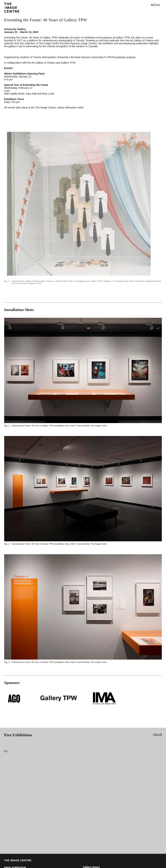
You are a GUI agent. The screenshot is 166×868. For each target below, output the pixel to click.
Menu (156, 5)
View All (157, 734)
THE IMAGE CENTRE (18, 860)
